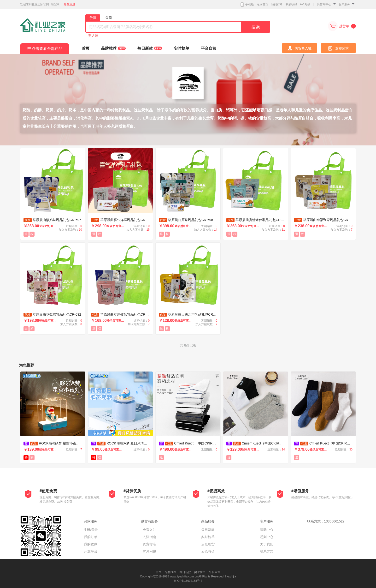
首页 (159, 572)
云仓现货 (208, 544)
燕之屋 (93, 36)
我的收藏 (291, 4)
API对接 (305, 4)
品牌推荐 (170, 572)
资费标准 (149, 544)
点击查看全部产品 (47, 49)
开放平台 (91, 551)
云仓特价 (208, 551)
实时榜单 (208, 537)
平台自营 (215, 572)
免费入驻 (149, 530)
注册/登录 (91, 530)
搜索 (256, 27)
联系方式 (267, 551)
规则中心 (267, 537)
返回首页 (263, 4)
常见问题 (149, 551)
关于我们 (267, 544)
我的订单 (277, 4)
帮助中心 (267, 530)
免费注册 (69, 4)
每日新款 (208, 530)
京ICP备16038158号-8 (188, 581)
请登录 (55, 4)
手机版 (247, 5)
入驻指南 (149, 537)
